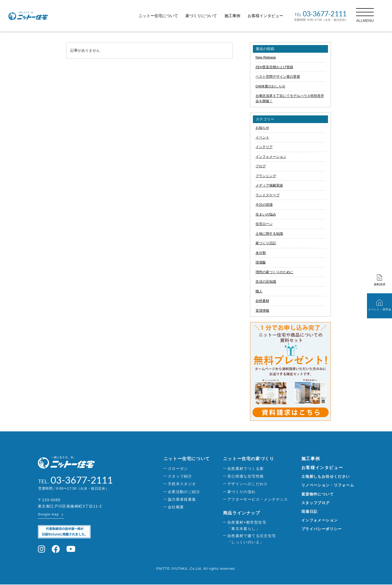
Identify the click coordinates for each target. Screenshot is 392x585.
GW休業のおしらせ (270, 86)
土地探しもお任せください (326, 476)
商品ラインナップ (242, 513)
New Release (266, 57)
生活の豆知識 (266, 282)
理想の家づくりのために (274, 272)
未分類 (261, 253)
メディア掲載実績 (269, 185)
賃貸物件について (318, 494)
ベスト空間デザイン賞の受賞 (278, 77)
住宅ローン (264, 224)
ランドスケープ (268, 195)
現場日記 (310, 511)
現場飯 (261, 262)
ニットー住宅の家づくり (249, 459)
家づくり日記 (266, 243)
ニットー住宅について (165, 16)
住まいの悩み (266, 214)
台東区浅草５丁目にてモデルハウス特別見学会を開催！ (290, 98)
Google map (48, 515)
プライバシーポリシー (322, 529)
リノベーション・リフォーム (328, 485)
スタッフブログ (316, 503)
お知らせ (262, 128)
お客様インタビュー (272, 16)
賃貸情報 (262, 311)
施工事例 (239, 16)
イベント (262, 137)
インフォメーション (271, 157)
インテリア (264, 147)
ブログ (261, 166)
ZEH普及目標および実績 (274, 67)
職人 (259, 291)
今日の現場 (264, 205)
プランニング (266, 176)
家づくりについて (208, 16)
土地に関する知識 (269, 234)
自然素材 (262, 301)
